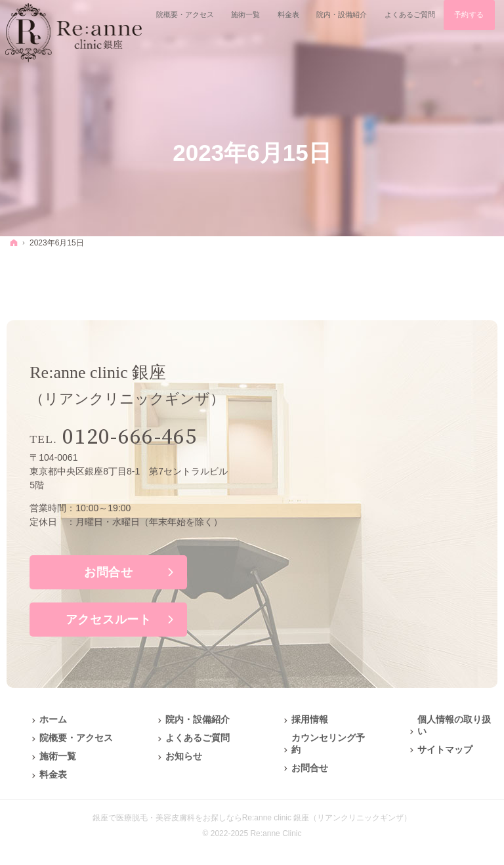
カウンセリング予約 (328, 744)
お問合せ (109, 572)
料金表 (53, 774)
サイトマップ (445, 749)
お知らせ (184, 756)
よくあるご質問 (198, 738)
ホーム (53, 719)
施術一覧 (58, 756)
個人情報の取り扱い (454, 725)
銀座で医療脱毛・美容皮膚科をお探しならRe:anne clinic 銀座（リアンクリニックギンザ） (252, 818)
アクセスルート (109, 620)
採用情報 (310, 719)
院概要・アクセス (76, 738)
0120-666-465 (130, 437)
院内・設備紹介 (198, 719)
